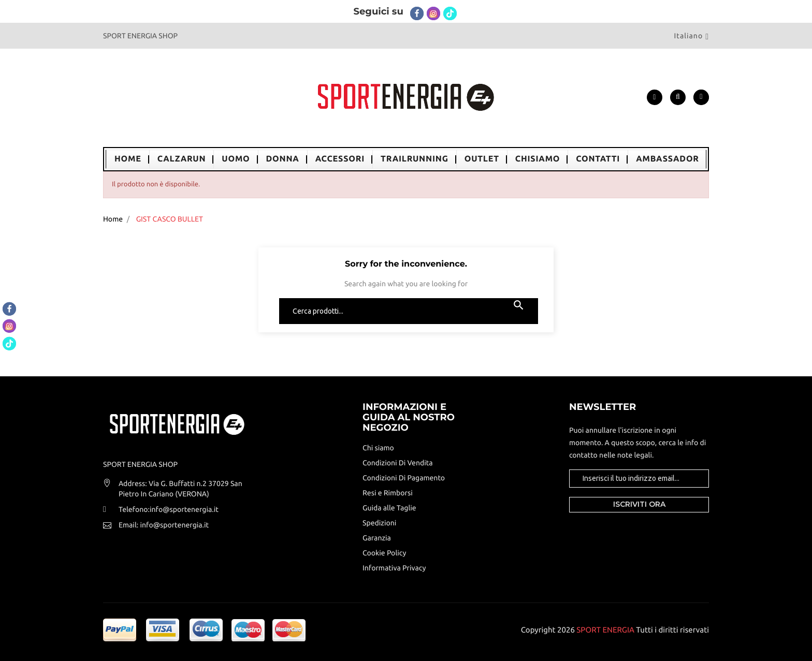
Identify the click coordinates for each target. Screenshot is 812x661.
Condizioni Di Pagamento (404, 478)
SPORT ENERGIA (605, 630)
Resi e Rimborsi (388, 493)
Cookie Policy (384, 553)
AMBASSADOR (668, 159)
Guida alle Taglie (389, 508)
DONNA (283, 159)
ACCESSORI (340, 159)
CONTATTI (598, 159)
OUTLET (482, 159)
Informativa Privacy (394, 568)
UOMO (236, 159)
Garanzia (377, 538)
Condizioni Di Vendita (398, 463)
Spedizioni (379, 523)
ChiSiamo (538, 159)
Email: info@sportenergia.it (164, 525)
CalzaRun (182, 159)
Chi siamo (378, 448)
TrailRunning (415, 159)
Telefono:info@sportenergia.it (169, 509)
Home (128, 159)
